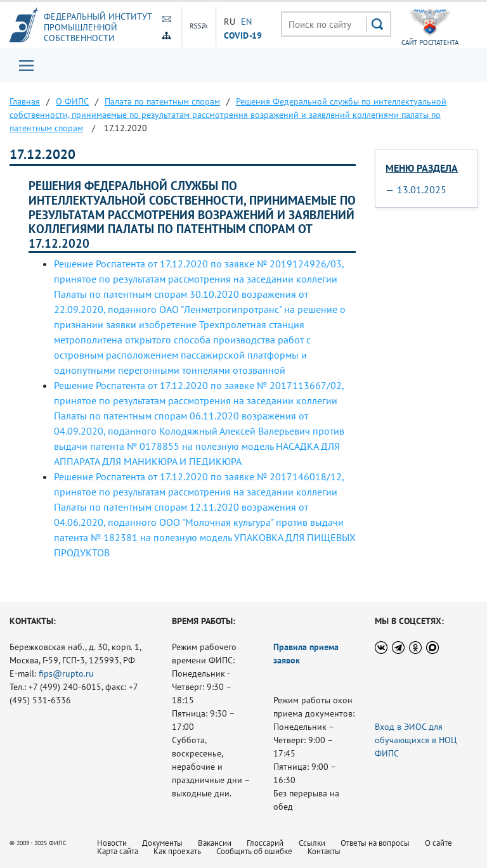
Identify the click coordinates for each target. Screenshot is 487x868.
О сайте (438, 843)
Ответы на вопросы (375, 843)
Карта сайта (118, 851)
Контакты (324, 851)
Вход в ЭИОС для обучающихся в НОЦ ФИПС (416, 740)
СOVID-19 (243, 35)
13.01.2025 (422, 189)
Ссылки (312, 843)
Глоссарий (265, 843)
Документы (162, 843)
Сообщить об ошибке (254, 851)
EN (247, 22)
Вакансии (215, 843)
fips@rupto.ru (66, 673)
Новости (112, 843)
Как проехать (177, 851)
